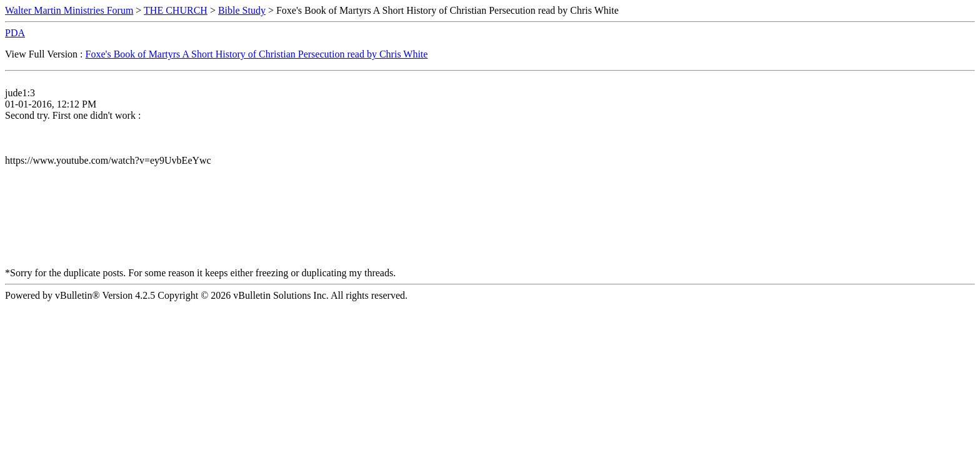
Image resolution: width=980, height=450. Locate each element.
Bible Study (242, 10)
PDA (15, 33)
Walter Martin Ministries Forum (69, 10)
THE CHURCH (176, 10)
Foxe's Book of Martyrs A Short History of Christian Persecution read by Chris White (257, 54)
